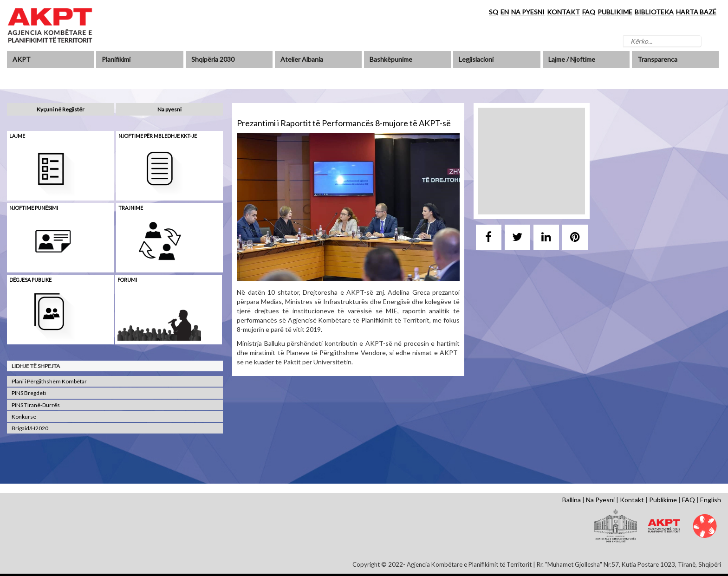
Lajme (17, 136)
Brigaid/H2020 (30, 428)
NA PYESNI (528, 12)
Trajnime (131, 208)
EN (505, 12)
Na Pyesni (600, 500)
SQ (494, 12)
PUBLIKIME (615, 12)
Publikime (663, 500)
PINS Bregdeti (29, 393)
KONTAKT (563, 12)
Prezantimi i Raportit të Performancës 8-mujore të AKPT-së (344, 123)
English (711, 500)
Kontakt (632, 500)
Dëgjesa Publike (30, 280)
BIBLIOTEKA (654, 12)
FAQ (589, 12)
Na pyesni (169, 109)
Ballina (572, 500)
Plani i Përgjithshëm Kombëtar (49, 381)
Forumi (127, 280)
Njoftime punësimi (34, 208)
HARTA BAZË (696, 12)
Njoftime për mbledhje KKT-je (158, 136)
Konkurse (24, 417)
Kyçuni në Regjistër (61, 109)
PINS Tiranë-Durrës (36, 405)
